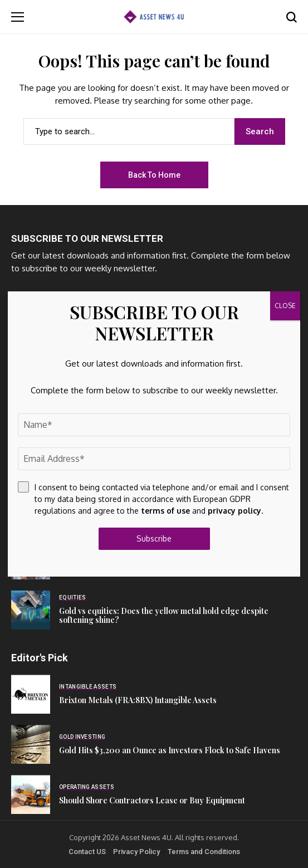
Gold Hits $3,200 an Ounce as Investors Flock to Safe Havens (170, 750)
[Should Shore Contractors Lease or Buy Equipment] (31, 794)
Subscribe (154, 538)
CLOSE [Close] (285, 306)
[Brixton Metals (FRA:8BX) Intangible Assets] (31, 694)
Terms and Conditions (204, 852)
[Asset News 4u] (154, 16)
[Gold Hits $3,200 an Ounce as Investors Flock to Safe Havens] (31, 744)
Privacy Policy (136, 852)
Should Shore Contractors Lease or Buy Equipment (152, 800)
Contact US (87, 852)
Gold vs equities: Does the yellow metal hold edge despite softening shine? (164, 616)
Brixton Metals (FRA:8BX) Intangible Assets (138, 700)
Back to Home (154, 175)
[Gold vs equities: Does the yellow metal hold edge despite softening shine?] (31, 610)
